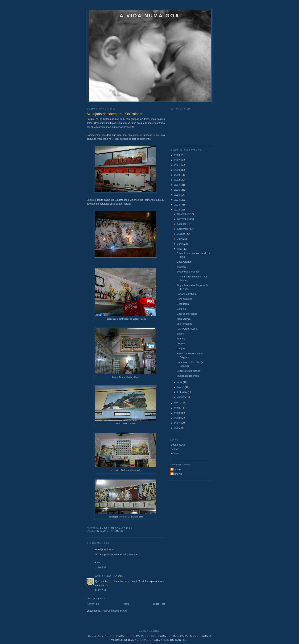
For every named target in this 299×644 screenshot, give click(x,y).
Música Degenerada (188, 376)
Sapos (180, 334)
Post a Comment (96, 598)
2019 (177, 175)
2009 (177, 413)
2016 (177, 190)
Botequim (102, 531)
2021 (177, 165)
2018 (177, 180)
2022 (177, 160)
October (182, 224)
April (180, 382)
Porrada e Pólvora (187, 294)
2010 (177, 408)
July (180, 239)
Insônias (181, 267)
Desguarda (183, 304)
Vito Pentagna (184, 324)
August (182, 234)
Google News (178, 445)
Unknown (177, 474)
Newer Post (93, 604)
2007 (177, 423)
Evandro (176, 469)
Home (126, 604)
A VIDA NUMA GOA (150, 16)
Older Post (159, 604)
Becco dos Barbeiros (188, 272)
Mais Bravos (183, 319)
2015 (177, 195)
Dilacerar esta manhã (188, 371)
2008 (177, 418)
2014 (177, 200)
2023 (177, 155)
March (181, 387)
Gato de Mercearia (187, 314)
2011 (177, 403)
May (180, 249)
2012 (177, 210)
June (180, 244)
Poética (181, 344)
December (183, 214)
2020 (177, 170)
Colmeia (181, 309)
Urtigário (181, 349)
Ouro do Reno (184, 299)
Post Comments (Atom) (115, 611)
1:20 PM (101, 567)
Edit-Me (175, 449)
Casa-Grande (184, 262)
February (183, 392)
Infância (181, 339)
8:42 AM (101, 590)
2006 (177, 428)
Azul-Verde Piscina (187, 329)
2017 (177, 185)
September (184, 229)
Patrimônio (117, 531)
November (183, 219)
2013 (177, 205)
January (182, 397)
